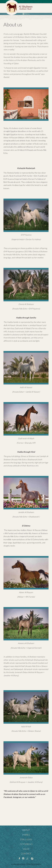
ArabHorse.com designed (27, 864)
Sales (26, 849)
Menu (26, 14)
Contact (26, 853)
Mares (26, 835)
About (26, 830)
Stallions (26, 839)
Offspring (26, 844)
